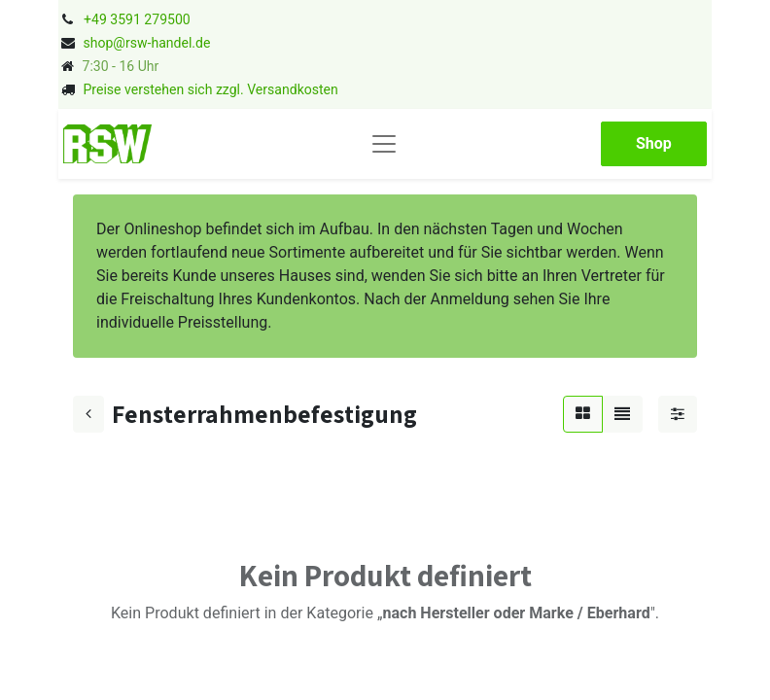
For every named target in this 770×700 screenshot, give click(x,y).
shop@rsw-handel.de (146, 43)
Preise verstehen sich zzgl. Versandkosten (210, 89)
